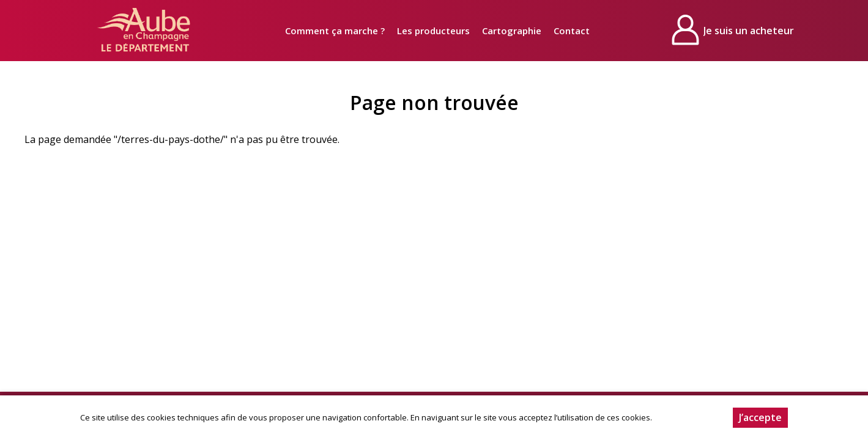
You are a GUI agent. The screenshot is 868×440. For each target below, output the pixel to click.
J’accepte (760, 417)
